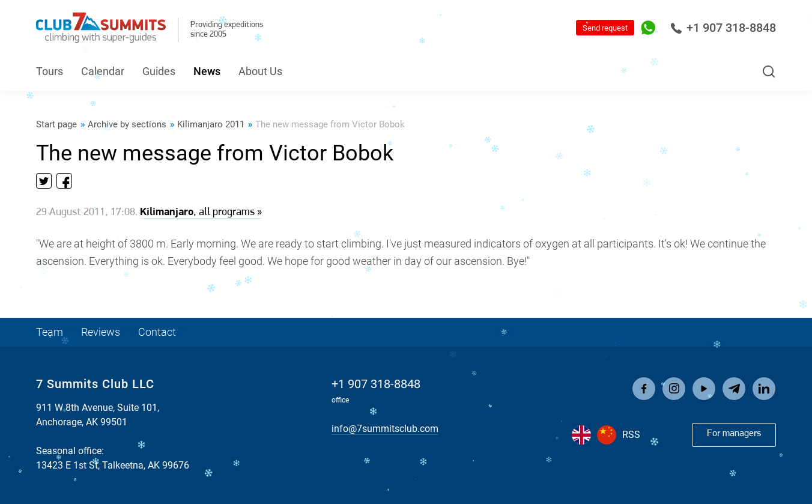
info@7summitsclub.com (385, 429)
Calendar (103, 71)
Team (50, 332)
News (207, 71)
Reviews (101, 332)
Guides (159, 71)
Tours (50, 71)
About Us (260, 71)
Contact (157, 332)
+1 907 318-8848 (723, 28)
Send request (605, 28)
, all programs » (201, 212)
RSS (631, 435)
